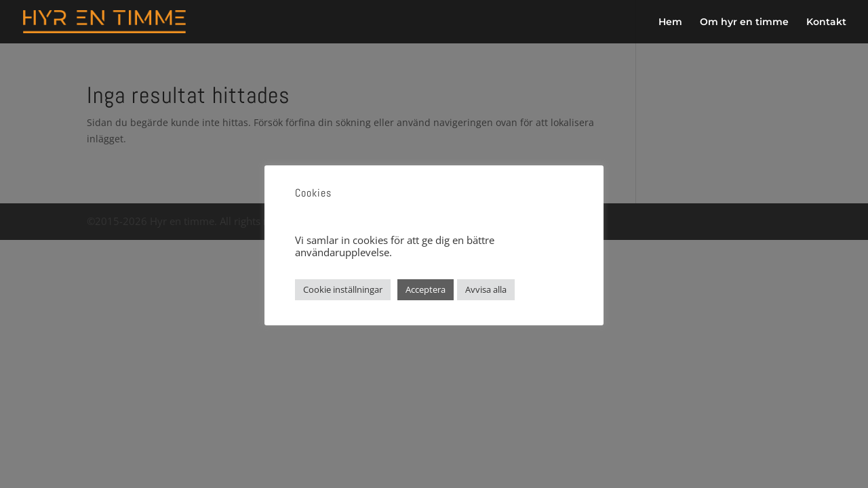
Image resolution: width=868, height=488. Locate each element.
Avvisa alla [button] (486, 289)
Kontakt (826, 22)
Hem (670, 22)
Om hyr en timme (744, 22)
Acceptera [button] (426, 289)
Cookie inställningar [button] (343, 289)
